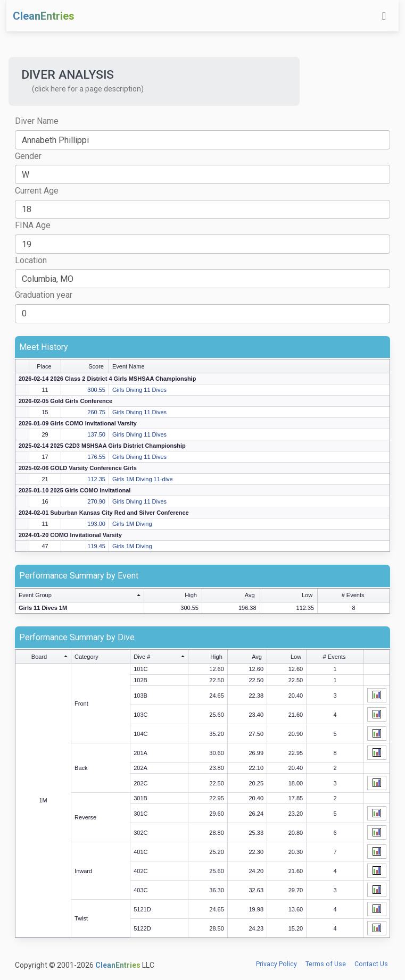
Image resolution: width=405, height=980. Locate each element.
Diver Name (37, 121)
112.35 (96, 479)
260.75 (96, 412)
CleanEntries (44, 16)
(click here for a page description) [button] (88, 89)
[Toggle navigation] (384, 16)
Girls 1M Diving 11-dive (143, 479)
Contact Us (371, 964)
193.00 (96, 524)
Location (31, 260)
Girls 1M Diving (132, 524)
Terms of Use (326, 964)
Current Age (37, 191)
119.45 (96, 546)
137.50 (96, 434)
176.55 (96, 457)
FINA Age (33, 225)
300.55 (96, 390)
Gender (28, 156)
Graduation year (44, 295)
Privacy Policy (276, 964)
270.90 (96, 501)
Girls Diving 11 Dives (139, 390)
